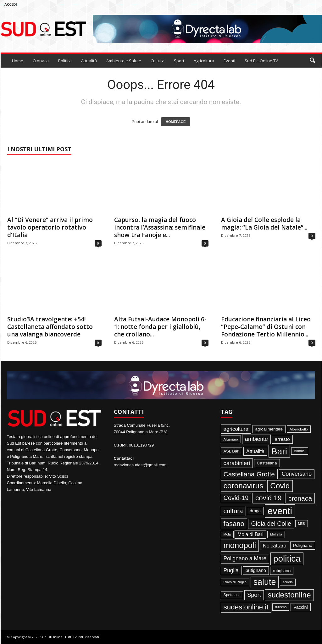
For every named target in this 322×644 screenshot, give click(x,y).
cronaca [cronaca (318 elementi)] (300, 498)
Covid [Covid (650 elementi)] (280, 486)
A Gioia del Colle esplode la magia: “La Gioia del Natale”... (264, 224)
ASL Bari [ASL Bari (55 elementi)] (232, 451)
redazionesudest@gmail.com (140, 465)
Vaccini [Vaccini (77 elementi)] (301, 607)
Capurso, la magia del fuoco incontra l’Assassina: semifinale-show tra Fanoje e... (161, 227)
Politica (65, 61)
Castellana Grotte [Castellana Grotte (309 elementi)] (249, 474)
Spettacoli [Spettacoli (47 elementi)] (232, 595)
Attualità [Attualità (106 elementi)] (255, 451)
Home (18, 61)
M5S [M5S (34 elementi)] (302, 524)
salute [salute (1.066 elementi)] (265, 582)
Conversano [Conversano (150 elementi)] (297, 474)
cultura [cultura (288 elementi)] (233, 511)
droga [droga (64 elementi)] (255, 511)
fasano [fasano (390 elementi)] (234, 524)
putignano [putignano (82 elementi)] (256, 570)
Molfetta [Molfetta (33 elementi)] (276, 534)
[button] (312, 61)
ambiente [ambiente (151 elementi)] (256, 439)
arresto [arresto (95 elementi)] (282, 439)
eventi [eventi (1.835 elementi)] (280, 511)
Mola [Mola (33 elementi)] (227, 534)
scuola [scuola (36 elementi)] (288, 582)
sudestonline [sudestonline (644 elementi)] (289, 595)
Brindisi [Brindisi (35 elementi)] (300, 451)
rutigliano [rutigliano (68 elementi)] (282, 571)
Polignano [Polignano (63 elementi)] (303, 545)
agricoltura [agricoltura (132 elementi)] (236, 429)
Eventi (229, 61)
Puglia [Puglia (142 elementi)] (231, 570)
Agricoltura (204, 61)
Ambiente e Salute (124, 61)
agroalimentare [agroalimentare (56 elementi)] (269, 429)
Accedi (11, 4)
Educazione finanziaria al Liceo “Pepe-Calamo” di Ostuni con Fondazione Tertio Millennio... (266, 327)
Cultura (158, 61)
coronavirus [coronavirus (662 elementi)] (244, 486)
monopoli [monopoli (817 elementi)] (240, 545)
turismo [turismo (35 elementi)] (281, 607)
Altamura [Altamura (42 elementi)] (231, 439)
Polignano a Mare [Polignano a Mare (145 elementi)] (245, 558)
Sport (179, 61)
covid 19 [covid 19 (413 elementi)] (268, 498)
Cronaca (41, 61)
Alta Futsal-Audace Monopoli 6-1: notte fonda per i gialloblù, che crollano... (160, 327)
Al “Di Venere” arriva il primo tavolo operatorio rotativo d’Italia (50, 227)
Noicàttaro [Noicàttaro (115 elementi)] (275, 546)
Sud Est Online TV (261, 61)
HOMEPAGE (176, 122)
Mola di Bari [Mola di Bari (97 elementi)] (250, 534)
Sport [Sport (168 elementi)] (254, 595)
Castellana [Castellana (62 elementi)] (267, 463)
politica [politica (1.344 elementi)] (287, 559)
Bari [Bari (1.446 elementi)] (279, 451)
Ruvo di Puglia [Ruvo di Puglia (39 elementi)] (235, 582)
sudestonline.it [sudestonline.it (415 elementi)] (246, 607)
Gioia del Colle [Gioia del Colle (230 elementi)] (271, 524)
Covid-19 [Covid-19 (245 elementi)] (236, 498)
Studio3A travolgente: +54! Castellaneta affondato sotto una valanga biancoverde (50, 327)
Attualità (89, 61)
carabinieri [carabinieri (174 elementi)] (237, 463)
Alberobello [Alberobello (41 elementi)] (299, 429)
